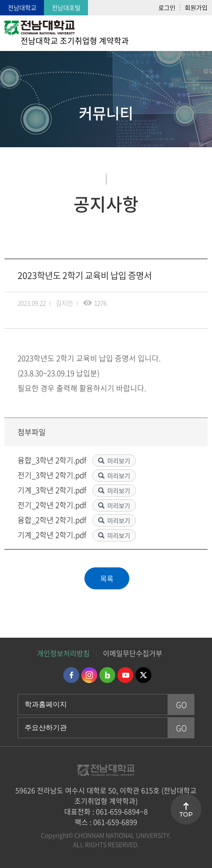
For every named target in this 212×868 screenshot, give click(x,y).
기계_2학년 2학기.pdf (53, 535)
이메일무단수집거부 (133, 653)
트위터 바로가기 (143, 675)
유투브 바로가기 (125, 675)
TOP (186, 814)
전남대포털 (66, 7)
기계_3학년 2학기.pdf (53, 490)
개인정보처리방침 (63, 653)
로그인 (167, 7)
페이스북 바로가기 (71, 675)
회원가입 (196, 7)
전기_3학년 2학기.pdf (53, 475)
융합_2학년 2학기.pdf (53, 520)
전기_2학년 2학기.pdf (53, 505)
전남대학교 (22, 7)
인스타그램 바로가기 (89, 675)
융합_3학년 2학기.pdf (53, 460)
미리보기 (119, 461)
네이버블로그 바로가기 (107, 675)
